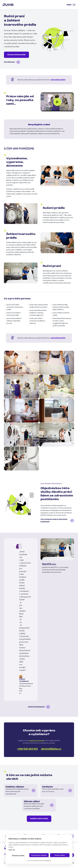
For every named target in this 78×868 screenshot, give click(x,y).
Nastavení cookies (18, 855)
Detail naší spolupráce (36, 707)
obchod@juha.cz (51, 749)
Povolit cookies (60, 855)
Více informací (9, 62)
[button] (21, 363)
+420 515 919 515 (27, 749)
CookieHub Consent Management (42, 860)
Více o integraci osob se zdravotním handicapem (54, 521)
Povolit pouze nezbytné (39, 855)
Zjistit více (12, 850)
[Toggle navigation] (70, 5)
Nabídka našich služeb (39, 819)
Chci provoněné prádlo (16, 55)
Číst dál (21, 790)
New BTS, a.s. (49, 564)
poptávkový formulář (37, 741)
